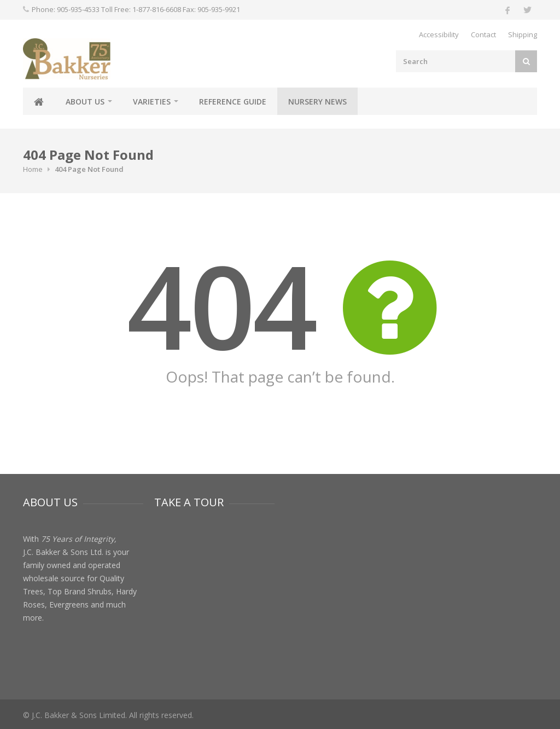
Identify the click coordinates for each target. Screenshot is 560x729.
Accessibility (439, 34)
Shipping (523, 34)
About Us (85, 102)
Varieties (152, 102)
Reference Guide (233, 102)
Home (33, 169)
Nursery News (317, 102)
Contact (483, 34)
